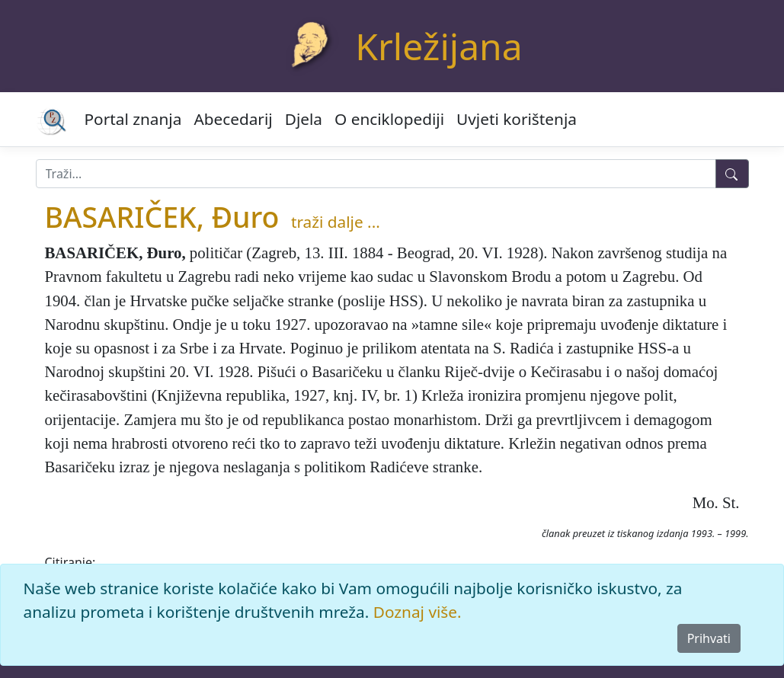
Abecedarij (233, 119)
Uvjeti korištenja (517, 119)
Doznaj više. (418, 612)
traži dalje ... (336, 222)
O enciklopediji (389, 119)
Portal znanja (133, 119)
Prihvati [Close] (709, 638)
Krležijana (438, 46)
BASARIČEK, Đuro (162, 217)
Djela (304, 119)
